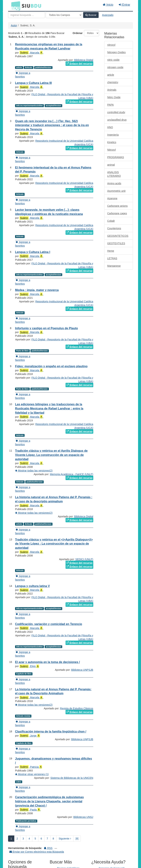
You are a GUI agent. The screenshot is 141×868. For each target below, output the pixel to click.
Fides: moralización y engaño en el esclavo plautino (51, 366)
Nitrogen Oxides (116, 52)
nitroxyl (111, 45)
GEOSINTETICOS (118, 236)
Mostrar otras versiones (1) (32, 789)
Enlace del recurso (79, 64)
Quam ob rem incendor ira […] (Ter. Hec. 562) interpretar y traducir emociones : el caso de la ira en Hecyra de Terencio (52, 125)
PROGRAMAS (116, 157)
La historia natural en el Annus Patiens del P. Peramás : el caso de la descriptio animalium (54, 499)
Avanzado (108, 15)
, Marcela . (31, 53)
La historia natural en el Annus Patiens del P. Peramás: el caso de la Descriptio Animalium (53, 699)
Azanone (112, 198)
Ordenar (78, 33)
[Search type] (64, 15)
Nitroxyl (112, 150)
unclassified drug (117, 120)
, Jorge (30, 743)
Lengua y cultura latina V (32, 586)
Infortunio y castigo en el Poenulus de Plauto (46, 328)
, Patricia (31, 781)
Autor (14, 25)
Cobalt (111, 221)
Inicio (108, 5)
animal (111, 165)
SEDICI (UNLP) (84, 559)
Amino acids (114, 183)
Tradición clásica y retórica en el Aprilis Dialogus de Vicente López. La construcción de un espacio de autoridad (51, 455)
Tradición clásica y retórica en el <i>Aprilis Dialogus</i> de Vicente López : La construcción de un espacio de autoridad (54, 544)
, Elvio (29, 666)
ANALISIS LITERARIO (114, 174)
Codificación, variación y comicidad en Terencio (49, 624)
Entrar (124, 5)
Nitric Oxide (114, 97)
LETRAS (112, 258)
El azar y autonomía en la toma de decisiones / (47, 662)
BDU (15, 6)
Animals (112, 90)
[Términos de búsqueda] (27, 15)
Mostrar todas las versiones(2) (34, 471)
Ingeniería (113, 135)
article (111, 75)
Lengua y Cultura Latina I (33, 252)
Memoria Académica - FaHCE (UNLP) (72, 474)
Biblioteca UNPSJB (82, 677)
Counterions (114, 228)
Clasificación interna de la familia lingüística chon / (51, 739)
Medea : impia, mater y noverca (37, 290)
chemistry (113, 82)
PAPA (110, 105)
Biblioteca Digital (84, 60)
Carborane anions (117, 206)
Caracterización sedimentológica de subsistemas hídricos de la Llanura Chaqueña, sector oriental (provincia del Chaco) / (49, 823)
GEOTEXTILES (116, 243)
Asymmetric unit (116, 191)
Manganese (114, 266)
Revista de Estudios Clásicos (77, 716)
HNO (110, 127)
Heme (111, 251)
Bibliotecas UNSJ (83, 846)
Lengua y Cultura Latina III (33, 83)
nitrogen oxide (115, 67)
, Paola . (30, 832)
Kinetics (112, 142)
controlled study (116, 112)
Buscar (91, 15)
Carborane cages (117, 213)
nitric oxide (113, 60)
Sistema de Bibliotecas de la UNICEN (72, 800)
